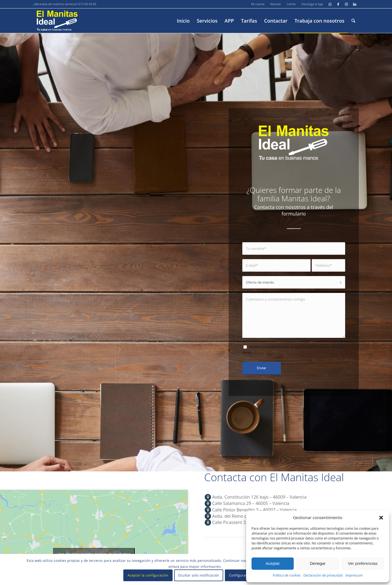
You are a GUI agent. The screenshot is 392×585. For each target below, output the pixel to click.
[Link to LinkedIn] (355, 4)
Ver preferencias (363, 563)
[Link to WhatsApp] (330, 4)
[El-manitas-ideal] (57, 21)
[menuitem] (258, 4)
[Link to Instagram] (346, 4)
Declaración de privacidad (323, 575)
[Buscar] (353, 21)
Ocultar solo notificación (199, 575)
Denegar (318, 563)
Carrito (291, 4)
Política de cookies (287, 575)
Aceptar (273, 563)
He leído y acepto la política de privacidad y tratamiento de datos (293, 350)
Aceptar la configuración (148, 575)
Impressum (354, 575)
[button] (381, 518)
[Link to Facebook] (338, 4)
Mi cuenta (258, 4)
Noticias (275, 4)
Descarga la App (312, 4)
